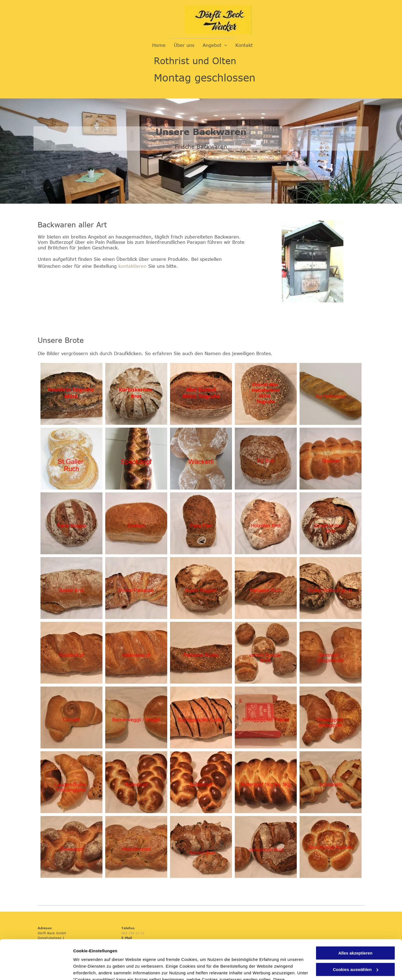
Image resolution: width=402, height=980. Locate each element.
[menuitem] (159, 45)
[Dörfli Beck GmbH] (71, 394)
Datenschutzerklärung (97, 954)
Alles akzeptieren (356, 914)
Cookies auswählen (93, 969)
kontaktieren (132, 266)
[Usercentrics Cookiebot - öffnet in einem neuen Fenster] (36, 969)
